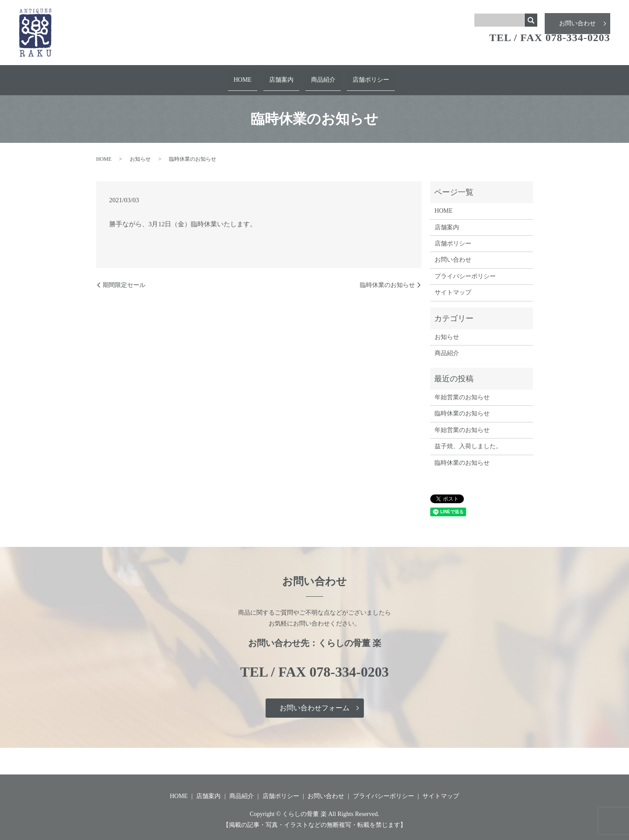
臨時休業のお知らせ (387, 277)
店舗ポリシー (359, 76)
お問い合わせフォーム (314, 700)
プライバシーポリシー (465, 268)
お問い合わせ (577, 20)
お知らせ (140, 151)
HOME (254, 76)
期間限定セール (124, 277)
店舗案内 (285, 76)
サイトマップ (453, 285)
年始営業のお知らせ (462, 389)
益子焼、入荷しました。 (468, 439)
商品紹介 (319, 76)
